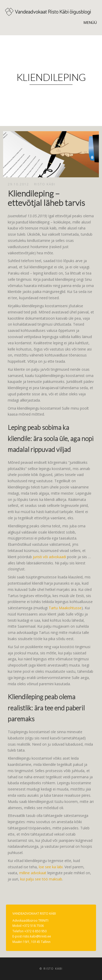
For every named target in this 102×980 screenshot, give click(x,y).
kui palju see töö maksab (41, 879)
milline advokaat (33, 873)
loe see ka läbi (51, 867)
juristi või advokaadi (49, 557)
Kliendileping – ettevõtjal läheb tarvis (46, 198)
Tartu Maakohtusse (65, 608)
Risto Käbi (45, 184)
